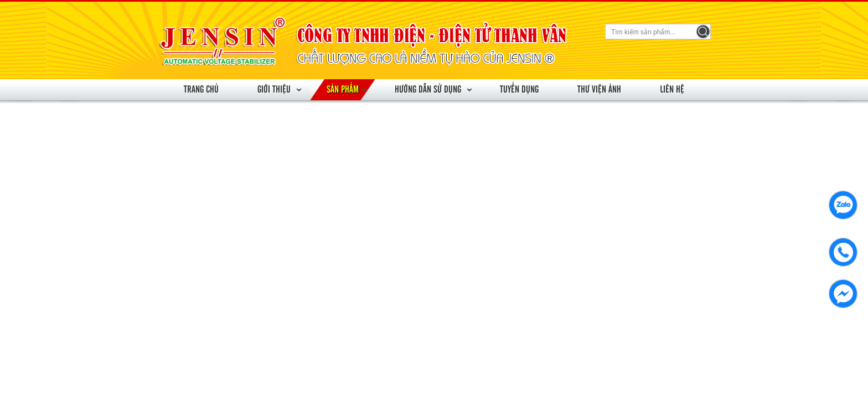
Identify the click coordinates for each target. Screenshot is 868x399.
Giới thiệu (274, 90)
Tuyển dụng (519, 90)
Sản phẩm (343, 90)
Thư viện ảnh (599, 90)
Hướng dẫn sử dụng (428, 90)
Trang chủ (201, 90)
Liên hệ (672, 90)
